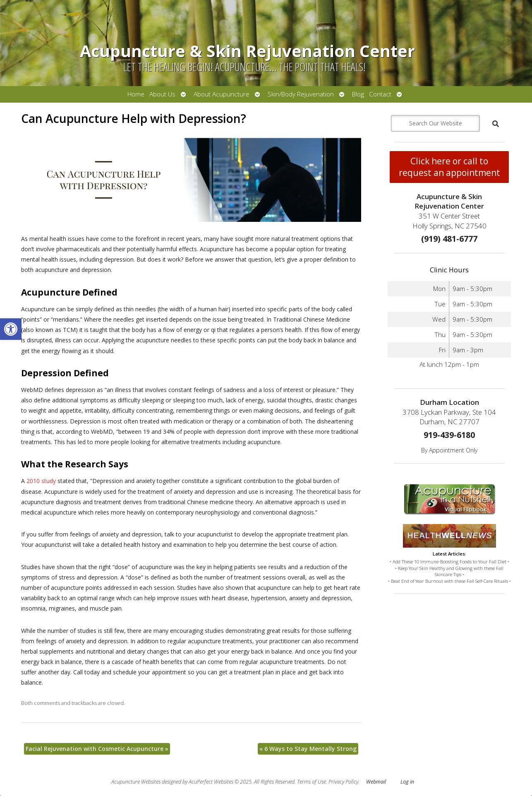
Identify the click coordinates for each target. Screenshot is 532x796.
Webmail (376, 782)
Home (136, 94)
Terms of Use (312, 782)
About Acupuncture (222, 94)
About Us (162, 94)
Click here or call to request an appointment (449, 167)
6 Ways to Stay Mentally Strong (308, 749)
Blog (358, 94)
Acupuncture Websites (136, 782)
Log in (407, 782)
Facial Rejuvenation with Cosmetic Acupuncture (97, 749)
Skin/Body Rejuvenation (301, 94)
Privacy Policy (343, 782)
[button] (11, 329)
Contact (380, 94)
